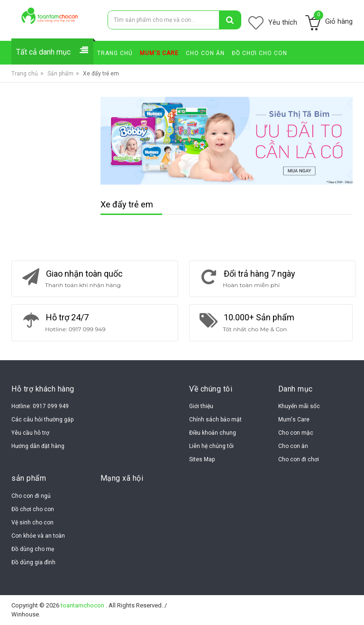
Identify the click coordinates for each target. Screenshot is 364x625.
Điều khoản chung (213, 433)
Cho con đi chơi (299, 459)
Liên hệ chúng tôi (211, 446)
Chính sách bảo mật (215, 420)
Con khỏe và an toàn (38, 536)
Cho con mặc (296, 433)
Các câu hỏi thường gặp (42, 420)
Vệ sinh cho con (32, 522)
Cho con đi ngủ (31, 496)
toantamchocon (83, 605)
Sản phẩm (60, 74)
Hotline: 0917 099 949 (40, 406)
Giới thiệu (201, 406)
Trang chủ (25, 74)
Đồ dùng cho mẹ (33, 549)
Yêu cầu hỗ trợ (30, 433)
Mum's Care (294, 420)
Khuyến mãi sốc (299, 406)
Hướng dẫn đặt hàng (38, 446)
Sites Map (202, 459)
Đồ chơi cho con (33, 509)
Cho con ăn (293, 446)
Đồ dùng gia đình (33, 562)
